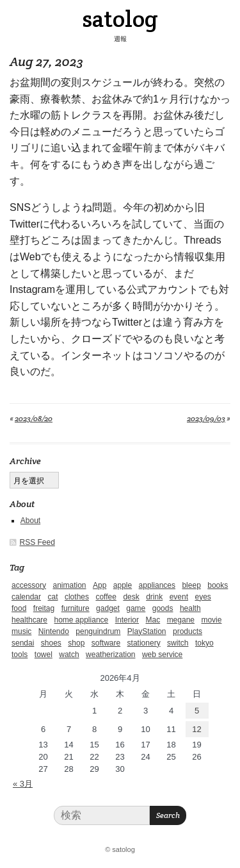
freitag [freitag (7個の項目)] (44, 608)
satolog (120, 19)
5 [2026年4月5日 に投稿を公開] (197, 711)
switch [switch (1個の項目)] (178, 643)
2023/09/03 (206, 418)
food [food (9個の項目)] (19, 608)
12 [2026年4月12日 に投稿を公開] (196, 729)
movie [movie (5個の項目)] (211, 620)
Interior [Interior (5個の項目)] (127, 620)
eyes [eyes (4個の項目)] (203, 597)
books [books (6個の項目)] (218, 585)
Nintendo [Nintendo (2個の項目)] (54, 631)
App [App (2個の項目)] (100, 585)
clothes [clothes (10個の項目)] (77, 597)
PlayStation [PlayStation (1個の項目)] (147, 631)
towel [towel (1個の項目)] (44, 655)
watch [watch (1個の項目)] (69, 655)
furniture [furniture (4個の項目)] (76, 608)
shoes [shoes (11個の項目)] (51, 643)
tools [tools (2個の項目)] (20, 655)
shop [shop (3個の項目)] (76, 643)
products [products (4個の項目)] (188, 631)
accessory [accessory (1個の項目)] (29, 585)
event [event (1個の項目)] (179, 597)
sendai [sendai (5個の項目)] (23, 643)
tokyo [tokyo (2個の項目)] (204, 643)
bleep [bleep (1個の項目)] (191, 585)
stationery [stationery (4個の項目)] (144, 643)
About (30, 521)
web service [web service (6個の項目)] (162, 655)
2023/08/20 (34, 418)
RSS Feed (37, 542)
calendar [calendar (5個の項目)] (26, 597)
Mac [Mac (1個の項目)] (153, 620)
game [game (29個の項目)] (136, 608)
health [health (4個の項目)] (190, 608)
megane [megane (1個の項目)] (181, 620)
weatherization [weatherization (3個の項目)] (110, 655)
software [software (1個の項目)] (106, 643)
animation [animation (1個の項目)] (69, 585)
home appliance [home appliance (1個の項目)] (82, 620)
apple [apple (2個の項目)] (123, 585)
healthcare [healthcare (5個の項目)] (29, 620)
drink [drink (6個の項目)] (154, 597)
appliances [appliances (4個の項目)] (157, 585)
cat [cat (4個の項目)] (52, 597)
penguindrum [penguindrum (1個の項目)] (98, 631)
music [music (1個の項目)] (21, 631)
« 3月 (23, 784)
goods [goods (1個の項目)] (163, 608)
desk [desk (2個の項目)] (131, 597)
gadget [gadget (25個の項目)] (108, 608)
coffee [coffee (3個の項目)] (106, 597)
